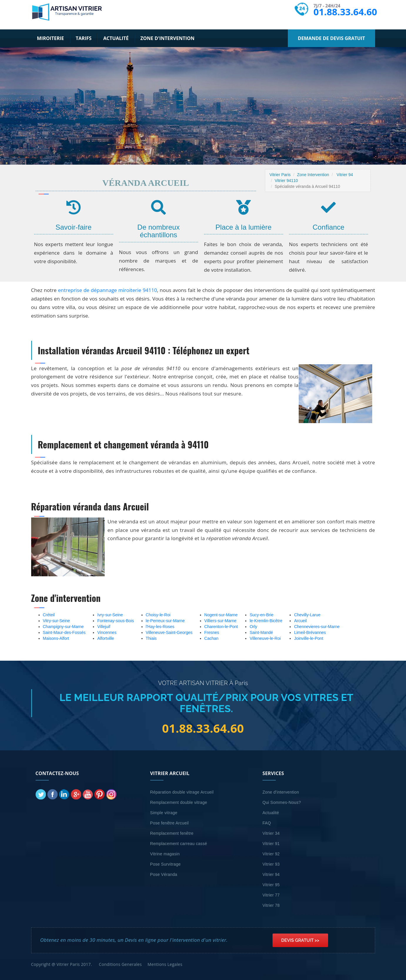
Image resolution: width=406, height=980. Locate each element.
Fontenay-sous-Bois (116, 621)
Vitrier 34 (271, 833)
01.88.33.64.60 (345, 12)
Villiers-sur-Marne (220, 621)
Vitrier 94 (345, 175)
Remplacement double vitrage (179, 802)
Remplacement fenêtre (172, 833)
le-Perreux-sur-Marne (165, 621)
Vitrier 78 (271, 905)
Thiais (151, 638)
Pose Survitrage (166, 864)
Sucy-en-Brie (262, 615)
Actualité (116, 38)
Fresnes (212, 632)
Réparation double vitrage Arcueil (182, 792)
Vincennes (107, 632)
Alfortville (106, 638)
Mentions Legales (165, 964)
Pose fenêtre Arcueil (169, 823)
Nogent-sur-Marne (221, 615)
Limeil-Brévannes (310, 632)
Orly (253, 627)
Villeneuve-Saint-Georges (169, 632)
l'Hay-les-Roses (160, 627)
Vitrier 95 (271, 885)
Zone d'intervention (168, 38)
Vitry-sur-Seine (56, 621)
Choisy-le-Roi (158, 615)
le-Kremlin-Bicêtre (266, 621)
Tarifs (84, 38)
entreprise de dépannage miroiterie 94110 (107, 290)
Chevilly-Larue (307, 615)
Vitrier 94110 (286, 181)
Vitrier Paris (280, 175)
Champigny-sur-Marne (63, 627)
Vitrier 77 (271, 895)
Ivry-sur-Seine (110, 615)
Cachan (211, 638)
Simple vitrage (164, 813)
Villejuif (104, 627)
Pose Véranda (164, 874)
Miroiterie (51, 38)
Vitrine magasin (165, 854)
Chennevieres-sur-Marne (317, 627)
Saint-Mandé (261, 632)
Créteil (49, 615)
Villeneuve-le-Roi (265, 638)
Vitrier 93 (271, 864)
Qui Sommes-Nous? (282, 802)
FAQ (267, 823)
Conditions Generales (120, 964)
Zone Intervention (313, 175)
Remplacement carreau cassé (179, 844)
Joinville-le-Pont (309, 638)
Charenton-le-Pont (221, 627)
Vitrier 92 (271, 854)
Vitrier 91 (271, 844)
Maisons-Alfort (56, 638)
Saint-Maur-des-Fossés (64, 632)
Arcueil (300, 621)
